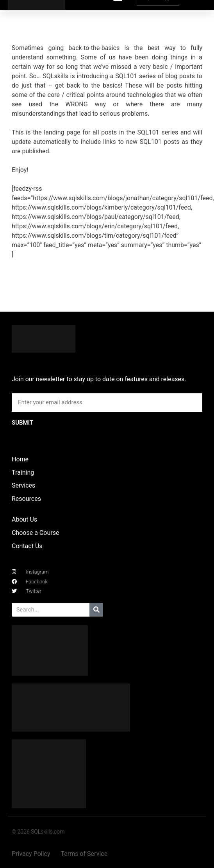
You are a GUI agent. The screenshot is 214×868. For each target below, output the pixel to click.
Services (23, 485)
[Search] (96, 610)
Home (20, 459)
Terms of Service (84, 854)
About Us (24, 519)
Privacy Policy (31, 854)
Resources (26, 499)
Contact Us (27, 546)
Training (23, 473)
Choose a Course (35, 533)
